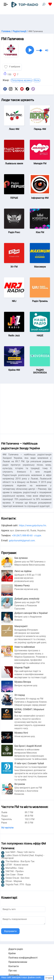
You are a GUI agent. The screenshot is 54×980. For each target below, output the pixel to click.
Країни (12, 953)
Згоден (49, 978)
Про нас (13, 971)
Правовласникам (18, 962)
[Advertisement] (27, 22)
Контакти (13, 966)
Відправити (10, 931)
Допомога (14, 975)
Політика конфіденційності (23, 958)
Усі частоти (7, 828)
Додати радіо (16, 949)
